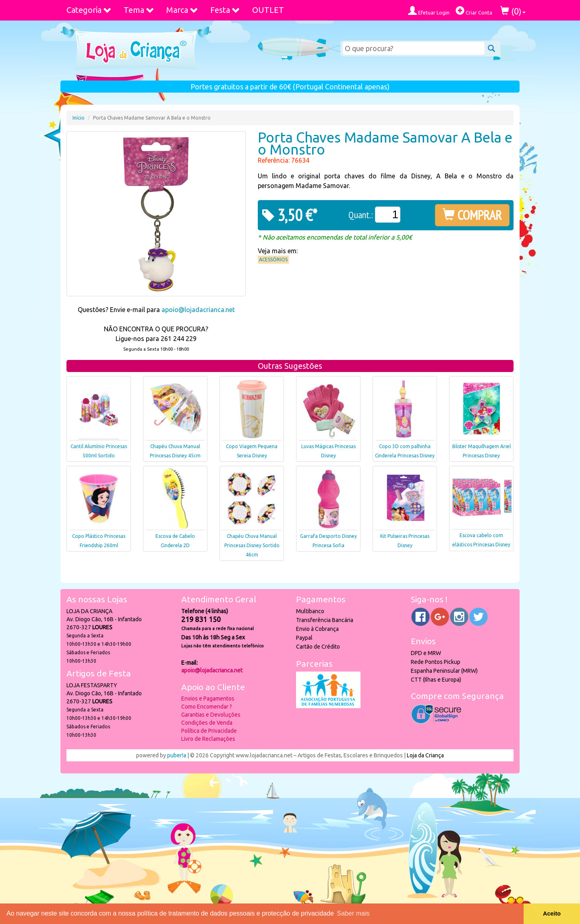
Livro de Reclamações (208, 739)
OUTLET (268, 10)
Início (79, 118)
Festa (225, 10)
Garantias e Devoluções (211, 715)
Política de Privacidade (209, 731)
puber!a (177, 755)
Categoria (89, 10)
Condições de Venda (207, 723)
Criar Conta (474, 11)
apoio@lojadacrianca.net (198, 310)
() (513, 11)
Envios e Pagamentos (208, 699)
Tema (139, 10)
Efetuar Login (429, 11)
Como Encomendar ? (207, 707)
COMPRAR (472, 215)
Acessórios (273, 259)
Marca (182, 10)
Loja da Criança (425, 755)
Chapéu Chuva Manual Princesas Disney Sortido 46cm (252, 545)
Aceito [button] (552, 914)
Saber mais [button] (353, 913)
